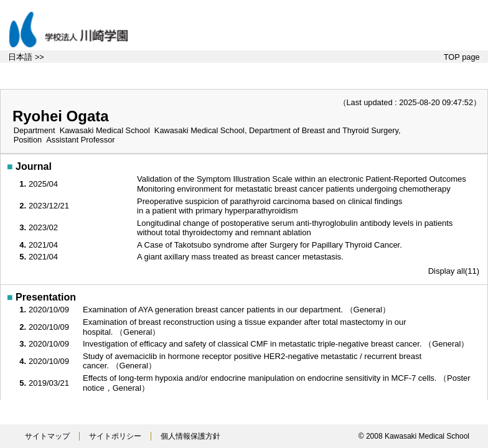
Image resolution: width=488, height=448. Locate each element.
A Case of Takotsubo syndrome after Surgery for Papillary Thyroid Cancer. (270, 245)
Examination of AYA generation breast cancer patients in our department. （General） (237, 310)
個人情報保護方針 (190, 436)
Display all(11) (454, 271)
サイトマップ (47, 436)
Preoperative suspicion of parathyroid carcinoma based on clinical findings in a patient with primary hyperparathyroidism (270, 206)
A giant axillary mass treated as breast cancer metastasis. (241, 257)
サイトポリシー (115, 436)
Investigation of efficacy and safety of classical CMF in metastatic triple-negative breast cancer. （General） (277, 344)
